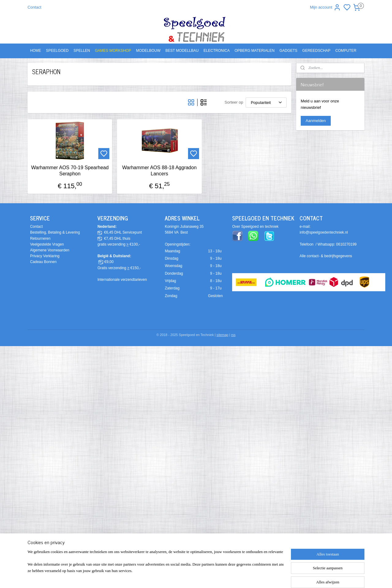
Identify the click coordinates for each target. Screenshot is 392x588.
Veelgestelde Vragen (47, 244)
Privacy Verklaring (45, 256)
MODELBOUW (148, 51)
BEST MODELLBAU (182, 51)
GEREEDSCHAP (316, 51)
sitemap (222, 335)
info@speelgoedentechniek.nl (324, 232)
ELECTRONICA (217, 51)
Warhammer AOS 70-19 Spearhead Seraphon (70, 170)
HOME (36, 51)
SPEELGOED (57, 51)
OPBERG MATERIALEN (254, 51)
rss (233, 335)
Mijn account (325, 7)
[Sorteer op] (266, 103)
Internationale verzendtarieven (122, 280)
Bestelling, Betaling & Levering (55, 232)
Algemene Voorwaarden (50, 250)
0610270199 (347, 244)
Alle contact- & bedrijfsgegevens (326, 256)
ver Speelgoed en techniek (257, 227)
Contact (34, 7)
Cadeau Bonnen (43, 262)
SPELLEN (82, 51)
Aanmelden (316, 121)
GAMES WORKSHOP (113, 51)
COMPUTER (346, 51)
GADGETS (288, 51)
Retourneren (40, 239)
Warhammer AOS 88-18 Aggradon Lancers (159, 170)
